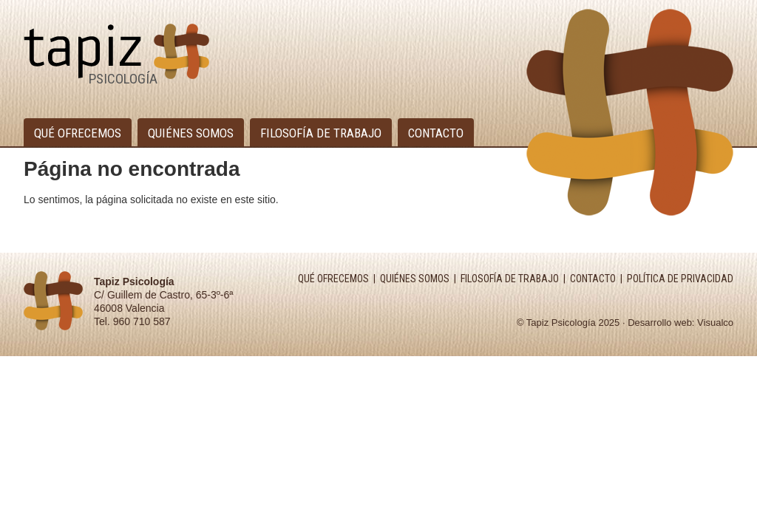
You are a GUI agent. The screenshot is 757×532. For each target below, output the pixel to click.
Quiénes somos (191, 133)
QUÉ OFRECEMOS (333, 279)
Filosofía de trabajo (321, 133)
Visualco (715, 323)
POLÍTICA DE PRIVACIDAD (680, 279)
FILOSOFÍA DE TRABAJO (510, 279)
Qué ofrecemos (78, 133)
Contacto (436, 133)
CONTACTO (593, 279)
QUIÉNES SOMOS (415, 279)
